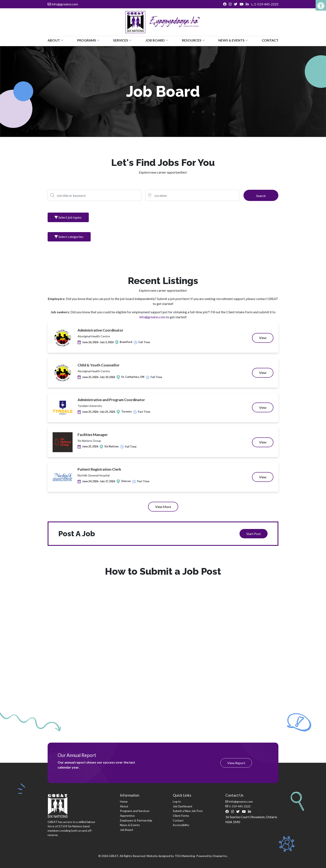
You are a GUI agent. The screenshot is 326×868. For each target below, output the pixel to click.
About (124, 806)
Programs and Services (135, 811)
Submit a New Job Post (188, 811)
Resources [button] (193, 40)
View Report (236, 763)
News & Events (130, 825)
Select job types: (68, 217)
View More (163, 507)
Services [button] (122, 40)
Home (124, 801)
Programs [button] (88, 40)
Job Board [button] (157, 40)
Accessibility (181, 825)
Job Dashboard (182, 806)
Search (261, 196)
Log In (177, 801)
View (266, 339)
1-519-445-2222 (265, 4)
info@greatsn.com (63, 4)
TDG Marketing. (185, 856)
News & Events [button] (233, 40)
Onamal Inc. (220, 856)
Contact (270, 40)
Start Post (254, 534)
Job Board (126, 830)
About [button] (56, 40)
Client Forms (181, 816)
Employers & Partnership (136, 820)
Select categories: (69, 237)
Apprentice (127, 816)
